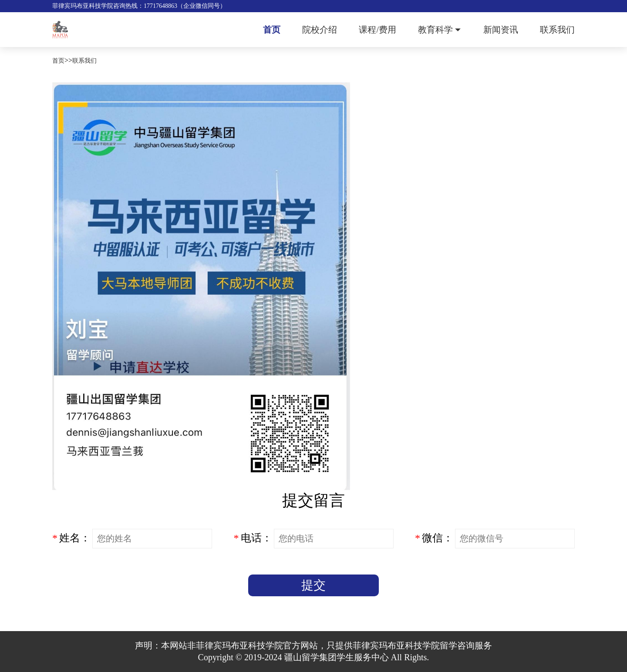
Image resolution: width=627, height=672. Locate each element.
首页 (272, 30)
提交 (313, 585)
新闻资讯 (501, 30)
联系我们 (557, 30)
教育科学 (435, 30)
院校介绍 (320, 30)
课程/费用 (378, 30)
